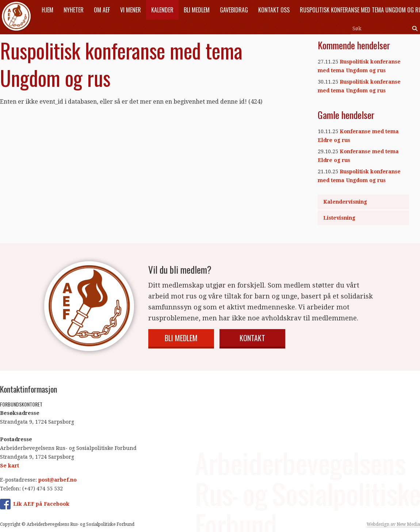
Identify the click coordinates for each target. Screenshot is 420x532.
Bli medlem (181, 338)
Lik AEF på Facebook (41, 504)
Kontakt (252, 338)
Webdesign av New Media (393, 524)
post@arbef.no (58, 480)
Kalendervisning (345, 202)
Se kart (9, 466)
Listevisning (339, 218)
